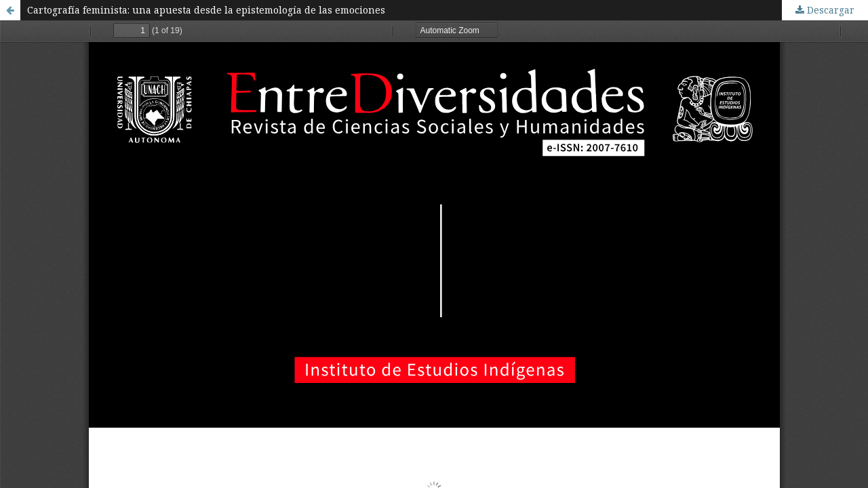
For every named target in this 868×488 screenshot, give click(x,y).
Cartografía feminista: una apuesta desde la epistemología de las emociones (206, 10)
